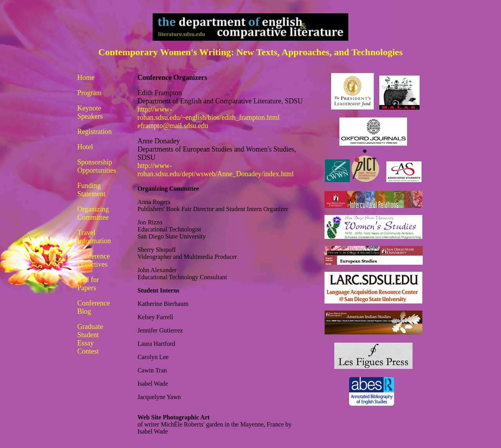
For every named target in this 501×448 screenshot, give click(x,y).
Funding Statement (92, 190)
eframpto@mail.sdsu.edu (173, 126)
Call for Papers (88, 284)
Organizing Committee (93, 213)
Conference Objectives (94, 260)
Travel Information (94, 237)
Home (86, 78)
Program (90, 93)
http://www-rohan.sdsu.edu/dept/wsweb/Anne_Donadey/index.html (215, 170)
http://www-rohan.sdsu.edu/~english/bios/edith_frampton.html (208, 113)
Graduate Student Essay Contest (90, 339)
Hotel (85, 147)
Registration (95, 132)
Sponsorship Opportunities (97, 166)
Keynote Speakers (90, 112)
